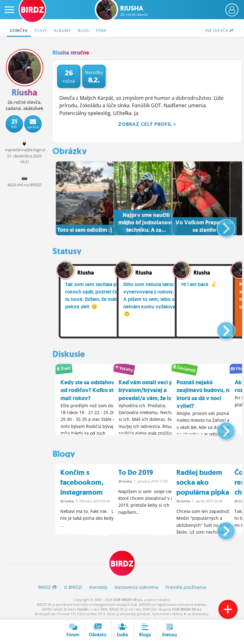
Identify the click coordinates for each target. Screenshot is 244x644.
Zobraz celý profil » (147, 124)
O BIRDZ (73, 587)
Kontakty (98, 587)
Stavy (41, 31)
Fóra (101, 31)
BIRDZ (122, 563)
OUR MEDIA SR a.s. (128, 599)
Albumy (63, 31)
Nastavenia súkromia (136, 587)
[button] (221, 226)
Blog (84, 31)
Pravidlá (186, 587)
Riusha (134, 11)
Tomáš (82, 609)
